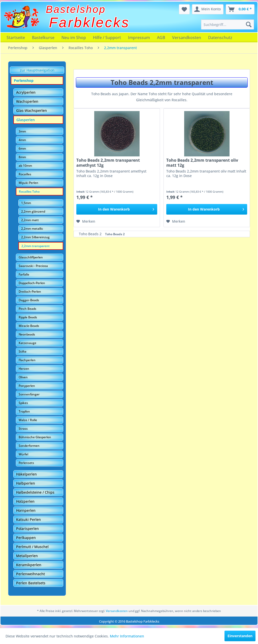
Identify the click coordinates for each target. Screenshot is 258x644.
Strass (23, 429)
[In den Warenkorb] (117, 209)
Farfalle (24, 274)
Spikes (23, 403)
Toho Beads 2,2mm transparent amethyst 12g (108, 163)
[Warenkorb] (240, 9)
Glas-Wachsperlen (31, 110)
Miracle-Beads (29, 326)
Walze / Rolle (28, 420)
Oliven (23, 377)
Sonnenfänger (29, 394)
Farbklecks (90, 22)
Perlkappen (26, 538)
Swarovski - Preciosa (33, 266)
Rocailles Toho (29, 192)
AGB (161, 38)
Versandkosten (187, 38)
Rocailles (25, 174)
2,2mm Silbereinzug (35, 237)
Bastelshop (76, 9)
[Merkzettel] (184, 9)
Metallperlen (27, 556)
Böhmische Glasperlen (35, 437)
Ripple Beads (28, 317)
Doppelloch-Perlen (32, 283)
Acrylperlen (26, 92)
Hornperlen (26, 510)
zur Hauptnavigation (37, 70)
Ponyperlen (27, 386)
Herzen (24, 369)
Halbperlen (26, 483)
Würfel (23, 454)
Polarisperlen (27, 529)
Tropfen (24, 411)
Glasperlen (26, 120)
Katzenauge (27, 343)
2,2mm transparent (36, 246)
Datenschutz (220, 38)
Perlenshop (24, 80)
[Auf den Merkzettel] (86, 221)
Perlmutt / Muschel (32, 547)
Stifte (23, 351)
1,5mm (26, 203)
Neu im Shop (74, 38)
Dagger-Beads (29, 300)
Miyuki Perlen (28, 183)
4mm (22, 140)
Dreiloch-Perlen (30, 292)
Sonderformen (29, 446)
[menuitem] (228, 24)
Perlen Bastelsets (31, 583)
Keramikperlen (29, 565)
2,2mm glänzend (33, 211)
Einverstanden (240, 636)
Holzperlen (25, 501)
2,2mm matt (30, 220)
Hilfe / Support (107, 38)
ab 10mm (25, 166)
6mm (22, 148)
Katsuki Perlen (28, 519)
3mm (22, 131)
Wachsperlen (27, 101)
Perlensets (26, 463)
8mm (22, 157)
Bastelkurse (43, 38)
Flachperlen (27, 360)
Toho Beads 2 (91, 234)
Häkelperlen (26, 474)
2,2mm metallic (32, 229)
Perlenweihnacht (30, 574)
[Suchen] (249, 24)
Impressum (139, 38)
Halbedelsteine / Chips (35, 492)
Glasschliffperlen (31, 257)
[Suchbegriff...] (228, 24)
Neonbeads (27, 334)
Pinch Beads (27, 309)
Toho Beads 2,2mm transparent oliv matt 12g (202, 163)
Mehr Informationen (127, 636)
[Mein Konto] (208, 9)
